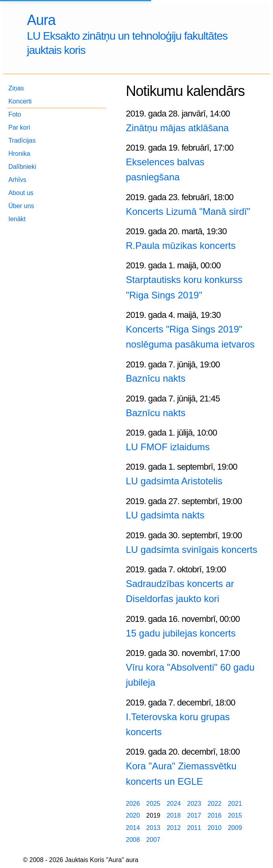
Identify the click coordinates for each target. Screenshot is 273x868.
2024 (174, 804)
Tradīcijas (22, 141)
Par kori (19, 127)
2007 (154, 840)
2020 (133, 815)
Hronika (19, 154)
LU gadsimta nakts (165, 515)
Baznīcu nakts (156, 378)
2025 (154, 804)
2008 (133, 840)
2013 (154, 828)
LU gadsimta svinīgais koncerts (191, 550)
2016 (214, 815)
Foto (15, 114)
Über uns (21, 206)
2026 (133, 804)
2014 (133, 828)
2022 (214, 804)
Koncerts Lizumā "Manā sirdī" (188, 211)
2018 (174, 815)
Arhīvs (17, 180)
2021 (235, 804)
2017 (194, 815)
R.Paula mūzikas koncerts (181, 246)
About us (21, 193)
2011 (194, 828)
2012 (174, 828)
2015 (235, 815)
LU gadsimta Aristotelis (174, 481)
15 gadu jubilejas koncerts (181, 633)
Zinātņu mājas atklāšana (177, 128)
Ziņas (16, 88)
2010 (214, 828)
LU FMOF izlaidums (168, 447)
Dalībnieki (22, 167)
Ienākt (17, 219)
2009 (235, 828)
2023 (194, 804)
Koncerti (20, 101)
